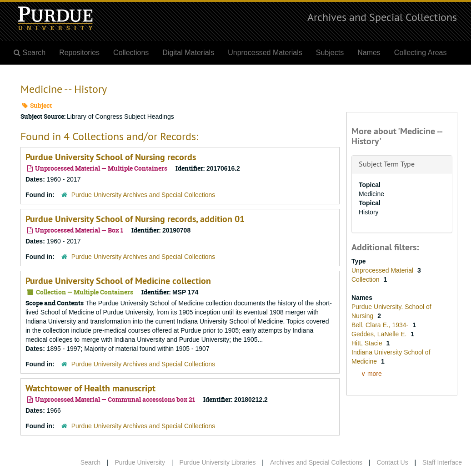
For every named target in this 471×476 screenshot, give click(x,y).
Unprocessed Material (383, 270)
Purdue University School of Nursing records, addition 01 (135, 219)
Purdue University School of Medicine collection (118, 281)
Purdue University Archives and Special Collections (143, 195)
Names (369, 53)
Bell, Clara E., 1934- (381, 325)
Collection (366, 279)
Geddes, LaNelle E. (380, 334)
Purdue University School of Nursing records (111, 157)
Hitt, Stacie (368, 343)
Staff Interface (442, 462)
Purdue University (140, 462)
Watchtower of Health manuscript (90, 388)
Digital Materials (188, 53)
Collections (131, 53)
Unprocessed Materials (265, 53)
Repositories (79, 53)
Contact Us (392, 462)
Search (90, 462)
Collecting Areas (421, 53)
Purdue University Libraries (217, 462)
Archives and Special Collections (382, 17)
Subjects (330, 53)
